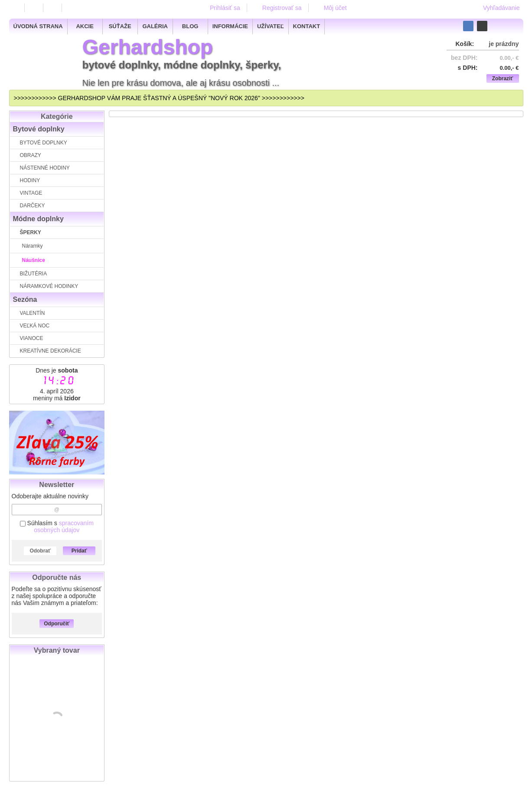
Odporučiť (57, 624)
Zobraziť (503, 78)
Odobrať (40, 551)
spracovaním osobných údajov (64, 526)
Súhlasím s (57, 526)
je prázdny (504, 44)
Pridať (79, 551)
